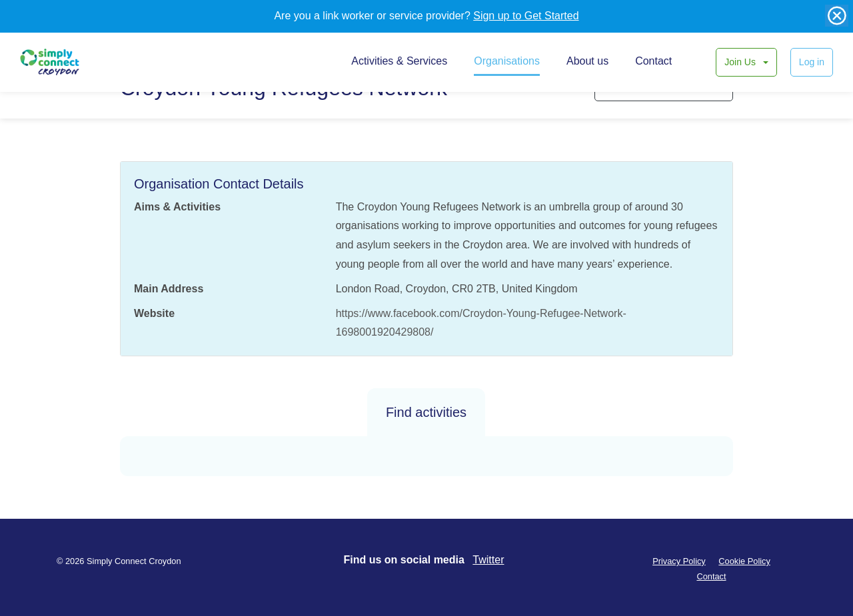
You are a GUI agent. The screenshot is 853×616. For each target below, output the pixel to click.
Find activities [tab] (426, 412)
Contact (653, 61)
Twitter (488, 560)
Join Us (741, 62)
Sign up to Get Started (526, 16)
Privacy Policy (679, 561)
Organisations (507, 61)
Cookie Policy (744, 561)
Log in (812, 62)
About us (587, 61)
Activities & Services (399, 61)
